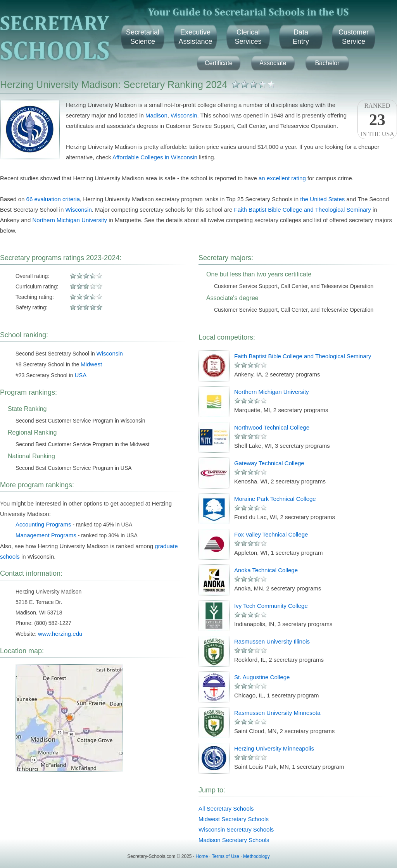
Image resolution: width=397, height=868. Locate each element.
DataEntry (301, 37)
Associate (273, 63)
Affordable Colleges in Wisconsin (155, 157)
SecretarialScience (143, 37)
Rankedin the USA (377, 120)
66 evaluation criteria (53, 199)
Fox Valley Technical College (271, 534)
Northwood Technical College (272, 427)
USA (81, 375)
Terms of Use (225, 856)
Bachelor (327, 63)
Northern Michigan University (70, 220)
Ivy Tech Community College (271, 606)
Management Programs (46, 535)
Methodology (256, 856)
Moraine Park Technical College (275, 499)
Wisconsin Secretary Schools (236, 829)
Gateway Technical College (269, 463)
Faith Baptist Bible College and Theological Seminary (303, 210)
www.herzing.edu (60, 634)
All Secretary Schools (226, 808)
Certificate (219, 63)
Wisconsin (184, 115)
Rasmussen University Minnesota (277, 713)
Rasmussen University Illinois (272, 641)
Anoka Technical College (266, 570)
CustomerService (354, 37)
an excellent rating (282, 178)
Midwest (91, 364)
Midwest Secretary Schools (234, 819)
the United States (322, 199)
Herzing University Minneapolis (274, 748)
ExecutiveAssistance (195, 37)
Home (202, 856)
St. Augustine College (262, 677)
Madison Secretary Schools (234, 840)
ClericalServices (248, 37)
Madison (156, 115)
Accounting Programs (43, 524)
